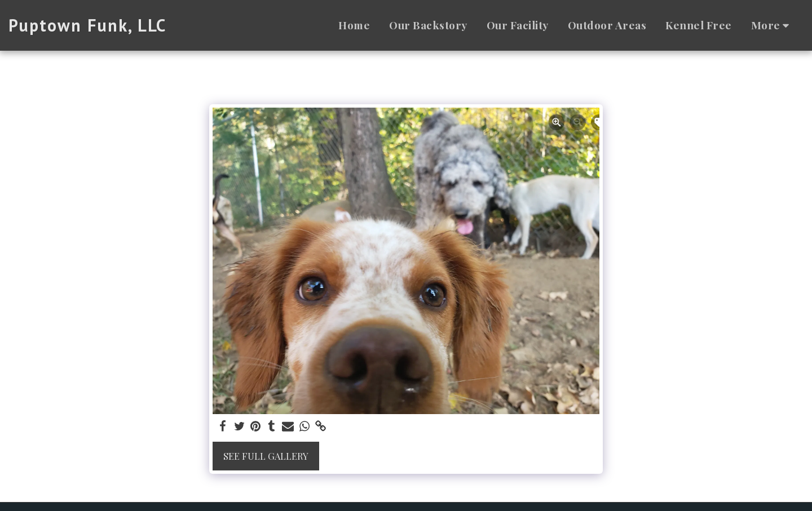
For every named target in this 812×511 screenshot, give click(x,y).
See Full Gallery (266, 456)
